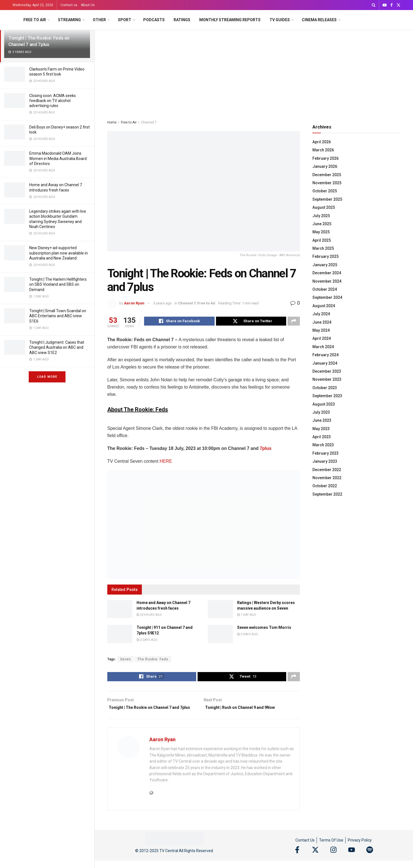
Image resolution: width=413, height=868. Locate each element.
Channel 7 (149, 122)
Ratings (182, 20)
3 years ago (163, 303)
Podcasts (154, 20)
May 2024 (321, 330)
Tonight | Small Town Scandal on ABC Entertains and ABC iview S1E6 (58, 316)
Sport (125, 20)
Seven (126, 660)
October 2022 (325, 486)
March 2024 (323, 347)
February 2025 (325, 256)
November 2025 (327, 183)
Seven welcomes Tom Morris (264, 628)
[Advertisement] (254, 72)
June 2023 (322, 420)
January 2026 (325, 166)
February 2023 (325, 453)
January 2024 (325, 363)
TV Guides (280, 20)
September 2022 (327, 494)
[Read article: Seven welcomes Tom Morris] (220, 635)
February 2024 (325, 355)
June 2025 (322, 224)
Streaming (69, 20)
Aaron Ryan (134, 303)
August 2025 (324, 207)
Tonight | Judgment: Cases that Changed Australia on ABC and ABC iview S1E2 (57, 347)
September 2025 (327, 199)
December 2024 (327, 273)
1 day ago (247, 616)
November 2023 (327, 379)
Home (112, 122)
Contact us (69, 5)
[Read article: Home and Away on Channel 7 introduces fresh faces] (120, 610)
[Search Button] (374, 5)
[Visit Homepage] (14, 20)
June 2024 (322, 322)
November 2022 (327, 478)
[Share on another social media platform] (294, 322)
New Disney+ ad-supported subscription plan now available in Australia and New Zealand (59, 253)
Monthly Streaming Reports (230, 20)
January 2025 (325, 265)
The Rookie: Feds (153, 660)
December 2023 (327, 371)
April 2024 (322, 338)
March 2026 (323, 150)
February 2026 (325, 158)
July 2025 (321, 216)
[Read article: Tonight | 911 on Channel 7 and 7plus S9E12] (120, 635)
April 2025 (322, 240)
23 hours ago (149, 616)
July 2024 (321, 314)
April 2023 (322, 437)
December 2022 (327, 470)
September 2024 (327, 297)
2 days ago (147, 641)
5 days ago (248, 635)
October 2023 (325, 388)
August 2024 (324, 306)
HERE (166, 462)
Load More (47, 377)
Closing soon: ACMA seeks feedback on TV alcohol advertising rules (53, 101)
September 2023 (327, 396)
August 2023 (324, 404)
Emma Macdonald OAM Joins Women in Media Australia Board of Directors (58, 158)
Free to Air (35, 20)
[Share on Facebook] (179, 322)
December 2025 (327, 175)
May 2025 (321, 232)
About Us (88, 5)
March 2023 (323, 445)
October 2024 (325, 289)
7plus (266, 449)
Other (99, 20)
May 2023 (321, 429)
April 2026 (322, 142)
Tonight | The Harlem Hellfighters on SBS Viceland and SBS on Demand (58, 284)
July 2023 (321, 412)
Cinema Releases (319, 20)
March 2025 (323, 248)
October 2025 (325, 191)
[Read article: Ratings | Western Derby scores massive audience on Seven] (220, 610)
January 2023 (325, 461)
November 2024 (327, 281)
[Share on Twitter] (251, 322)
